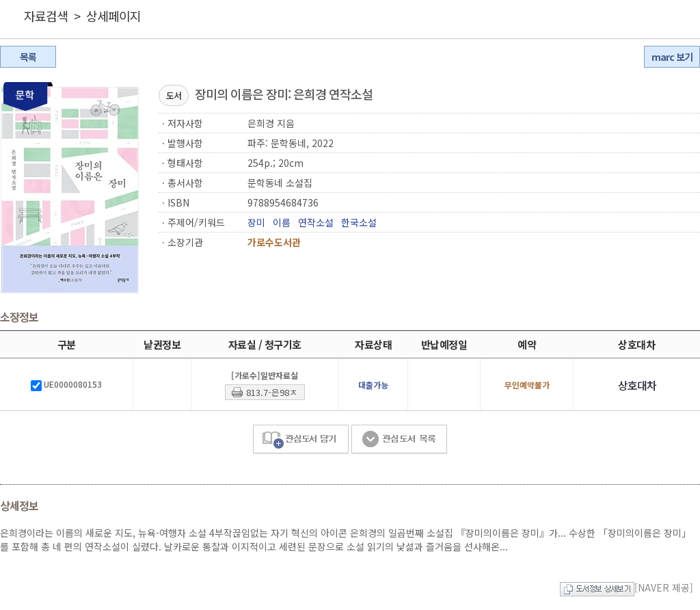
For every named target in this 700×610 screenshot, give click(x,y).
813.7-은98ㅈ (272, 392)
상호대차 (637, 385)
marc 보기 (672, 57)
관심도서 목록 (399, 439)
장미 (256, 222)
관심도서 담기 (301, 439)
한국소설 (359, 222)
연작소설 (316, 222)
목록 (28, 57)
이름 (282, 222)
